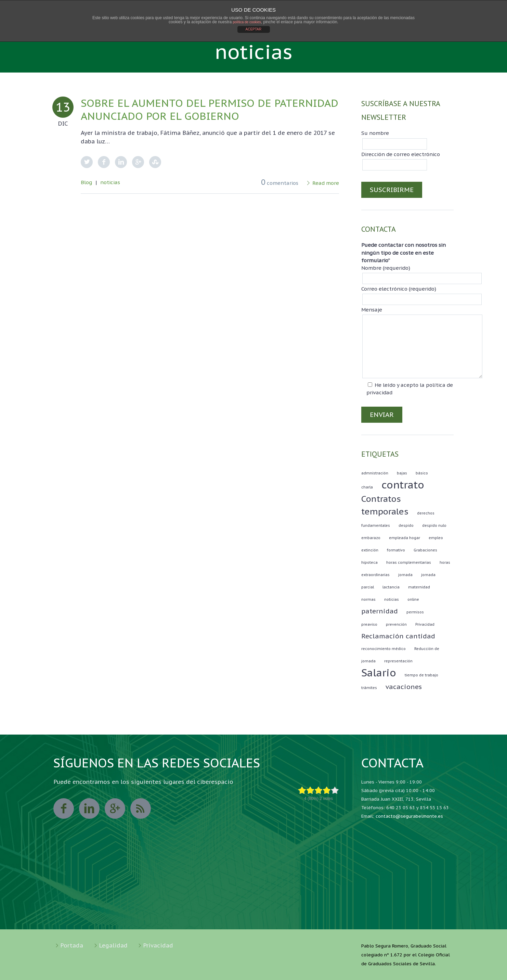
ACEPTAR (254, 29)
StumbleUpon (155, 162)
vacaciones (404, 687)
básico (422, 473)
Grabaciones (425, 550)
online (413, 599)
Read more (326, 183)
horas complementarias (409, 562)
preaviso (369, 624)
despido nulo (434, 525)
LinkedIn (121, 162)
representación (398, 661)
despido (406, 525)
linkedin (89, 809)
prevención (396, 624)
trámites (369, 688)
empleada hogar (405, 538)
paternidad (380, 611)
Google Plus (138, 162)
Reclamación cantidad (398, 636)
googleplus (115, 809)
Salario (379, 673)
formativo (396, 550)
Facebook (104, 162)
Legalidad (113, 945)
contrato (403, 485)
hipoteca (369, 562)
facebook (64, 809)
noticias (110, 182)
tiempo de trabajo (421, 675)
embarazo (371, 538)
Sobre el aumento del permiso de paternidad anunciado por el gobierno (210, 109)
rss (141, 809)
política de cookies (247, 22)
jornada (405, 575)
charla (367, 487)
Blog (86, 182)
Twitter (87, 162)
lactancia (391, 587)
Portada (72, 945)
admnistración (375, 473)
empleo (436, 538)
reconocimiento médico (383, 649)
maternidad (419, 587)
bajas (402, 473)
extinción (370, 550)
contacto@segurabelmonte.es (409, 816)
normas (368, 599)
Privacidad (425, 624)
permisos (415, 612)
